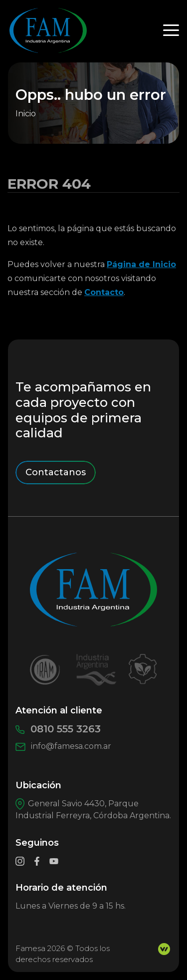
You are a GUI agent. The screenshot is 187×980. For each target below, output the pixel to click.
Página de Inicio (141, 264)
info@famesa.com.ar (63, 746)
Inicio (26, 114)
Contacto (104, 292)
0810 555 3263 (58, 729)
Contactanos (56, 472)
